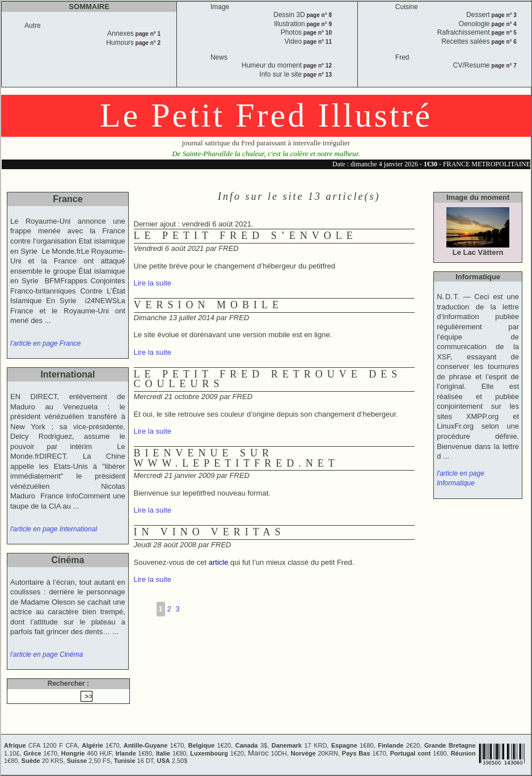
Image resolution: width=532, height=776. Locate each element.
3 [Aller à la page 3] (177, 609)
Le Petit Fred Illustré (266, 115)
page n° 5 (503, 33)
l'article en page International (54, 529)
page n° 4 (503, 24)
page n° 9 (318, 24)
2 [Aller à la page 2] (169, 609)
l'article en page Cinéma (47, 655)
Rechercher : (68, 683)
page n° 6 (503, 42)
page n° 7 (503, 66)
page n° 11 (317, 42)
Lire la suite (153, 283)
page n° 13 (317, 75)
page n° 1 (147, 34)
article (219, 562)
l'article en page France (45, 343)
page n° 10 (317, 33)
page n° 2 (147, 43)
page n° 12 (317, 66)
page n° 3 (503, 15)
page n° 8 (318, 15)
